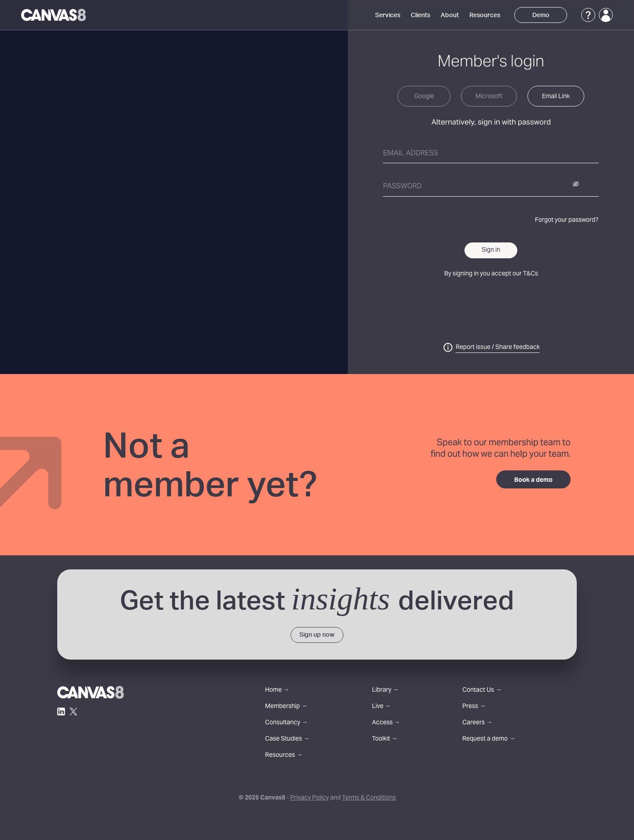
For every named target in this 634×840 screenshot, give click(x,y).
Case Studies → (287, 739)
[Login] (606, 15)
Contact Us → (482, 691)
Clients (420, 15)
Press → (474, 707)
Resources (485, 15)
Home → (277, 691)
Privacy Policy (310, 798)
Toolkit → (385, 739)
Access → (386, 723)
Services (388, 15)
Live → (382, 707)
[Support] (588, 15)
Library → (385, 691)
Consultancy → (286, 723)
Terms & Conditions (369, 798)
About (450, 15)
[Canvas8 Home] (53, 15)
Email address (411, 154)
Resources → (284, 756)
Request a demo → (489, 739)
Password (402, 187)
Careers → (477, 723)
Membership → (286, 707)
